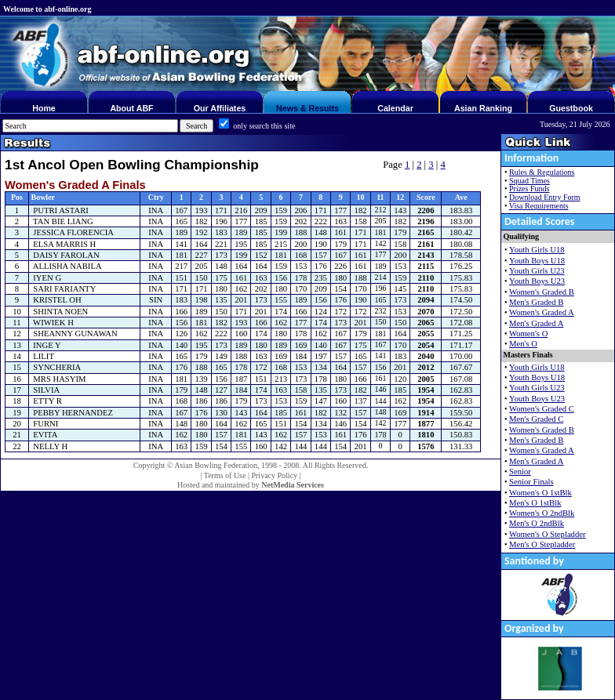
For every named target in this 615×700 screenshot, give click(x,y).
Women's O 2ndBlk (542, 513)
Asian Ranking (483, 108)
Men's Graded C (536, 419)
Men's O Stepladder (542, 544)
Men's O (523, 344)
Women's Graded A (542, 312)
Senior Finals (531, 482)
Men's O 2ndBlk (537, 523)
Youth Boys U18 (537, 261)
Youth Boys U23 (537, 281)
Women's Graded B (542, 292)
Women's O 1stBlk (540, 493)
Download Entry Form (545, 197)
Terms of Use (225, 475)
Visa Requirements (539, 206)
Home (44, 108)
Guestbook (571, 108)
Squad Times (529, 181)
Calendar (395, 108)
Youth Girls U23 (537, 271)
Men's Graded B (536, 302)
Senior (520, 472)
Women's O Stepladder (548, 534)
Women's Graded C (542, 409)
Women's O (528, 334)
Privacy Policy (274, 475)
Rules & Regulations (542, 172)
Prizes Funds (529, 189)
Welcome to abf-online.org (47, 9)
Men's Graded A (536, 323)
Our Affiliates (220, 108)
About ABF (131, 108)
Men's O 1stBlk (535, 503)
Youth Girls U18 (537, 250)
